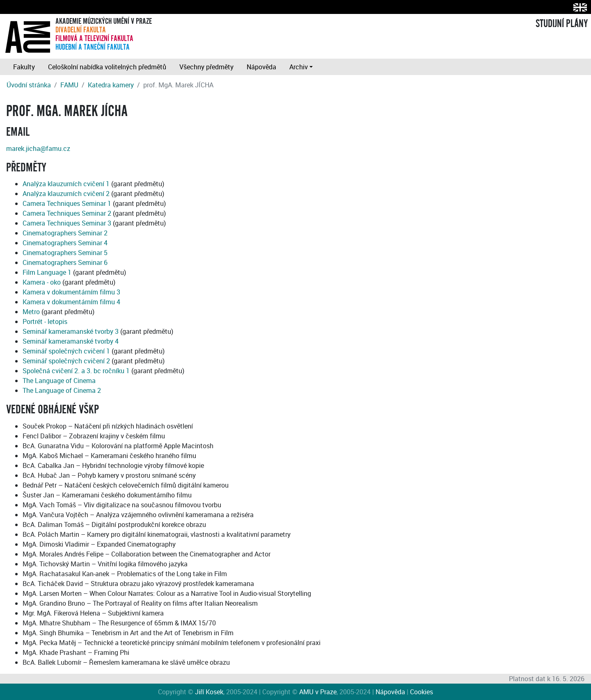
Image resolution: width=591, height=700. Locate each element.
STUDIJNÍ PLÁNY (562, 24)
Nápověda (261, 67)
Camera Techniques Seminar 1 (67, 203)
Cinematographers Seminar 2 (65, 233)
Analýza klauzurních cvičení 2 (66, 194)
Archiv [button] (299, 67)
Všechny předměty (206, 67)
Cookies (421, 692)
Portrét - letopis (45, 321)
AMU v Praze (318, 692)
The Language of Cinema (59, 381)
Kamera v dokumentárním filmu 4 (71, 302)
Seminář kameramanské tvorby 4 (71, 341)
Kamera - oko (42, 282)
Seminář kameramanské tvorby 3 (71, 331)
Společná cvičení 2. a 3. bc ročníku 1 (76, 371)
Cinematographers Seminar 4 (65, 243)
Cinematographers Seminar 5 (65, 253)
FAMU (69, 85)
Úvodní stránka (29, 85)
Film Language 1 (47, 272)
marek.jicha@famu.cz (38, 148)
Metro (31, 312)
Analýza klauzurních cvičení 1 (66, 184)
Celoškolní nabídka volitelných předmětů (107, 67)
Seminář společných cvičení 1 (66, 351)
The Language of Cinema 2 (62, 390)
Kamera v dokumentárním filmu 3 (71, 292)
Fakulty (24, 67)
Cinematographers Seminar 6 (65, 262)
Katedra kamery (111, 85)
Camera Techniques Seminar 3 (67, 223)
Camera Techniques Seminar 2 (67, 213)
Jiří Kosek (209, 692)
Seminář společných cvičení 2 (66, 361)
